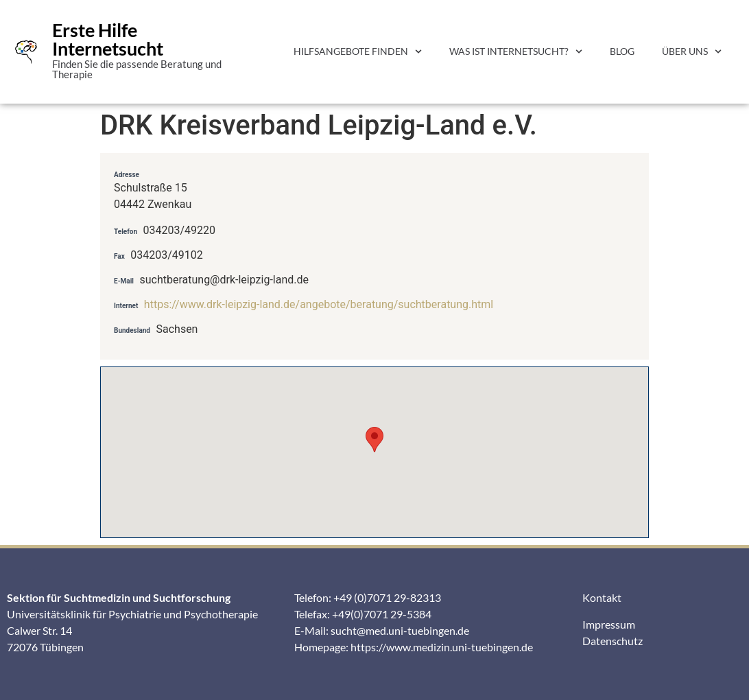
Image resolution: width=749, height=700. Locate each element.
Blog (622, 51)
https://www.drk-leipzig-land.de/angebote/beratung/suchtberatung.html (319, 304)
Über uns (692, 51)
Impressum (609, 624)
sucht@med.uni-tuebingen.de (400, 630)
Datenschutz (613, 641)
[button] (374, 440)
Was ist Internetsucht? (516, 51)
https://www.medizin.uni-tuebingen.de (442, 647)
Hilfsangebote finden (358, 51)
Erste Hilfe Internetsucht (108, 39)
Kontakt (602, 597)
